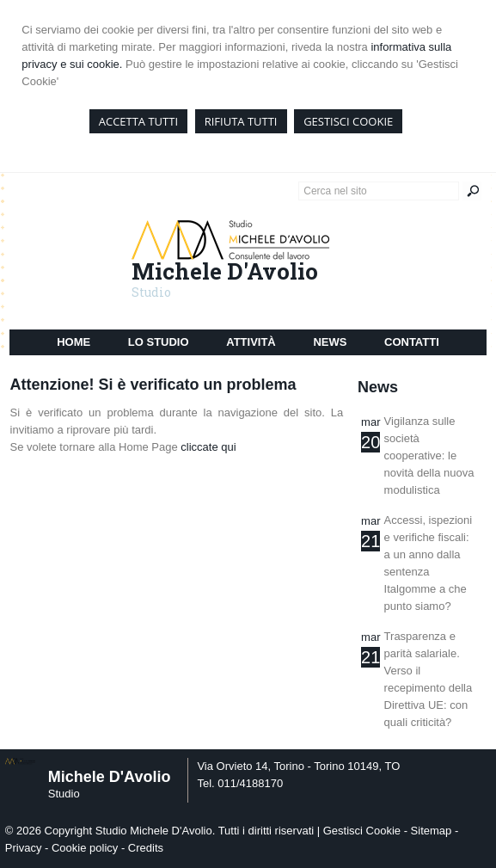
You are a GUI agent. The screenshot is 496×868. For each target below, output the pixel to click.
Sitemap (432, 831)
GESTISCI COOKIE (348, 121)
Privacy (24, 848)
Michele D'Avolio (225, 271)
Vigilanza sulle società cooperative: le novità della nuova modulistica (429, 456)
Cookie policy (85, 848)
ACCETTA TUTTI (138, 121)
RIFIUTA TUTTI (241, 121)
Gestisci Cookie (362, 831)
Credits (146, 848)
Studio (151, 292)
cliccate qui (208, 447)
